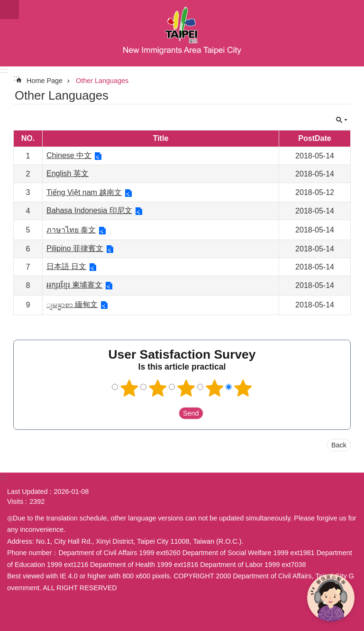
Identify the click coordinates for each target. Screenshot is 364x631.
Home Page (45, 81)
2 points (158, 388)
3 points (186, 388)
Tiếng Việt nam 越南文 (84, 192)
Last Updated (27, 492)
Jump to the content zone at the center (5, 5)
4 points (215, 388)
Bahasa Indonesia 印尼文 (89, 210)
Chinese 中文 (69, 155)
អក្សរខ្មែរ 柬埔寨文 (74, 285)
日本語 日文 (66, 266)
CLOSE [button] (342, 120)
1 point (129, 388)
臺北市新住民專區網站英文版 (182, 33)
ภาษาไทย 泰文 (71, 230)
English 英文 (68, 173)
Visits (15, 501)
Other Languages (102, 81)
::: (4, 70)
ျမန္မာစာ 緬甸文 (72, 304)
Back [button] (339, 445)
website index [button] (9, 9)
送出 (170, 413)
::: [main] (16, 78)
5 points (243, 388)
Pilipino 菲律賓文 (75, 248)
